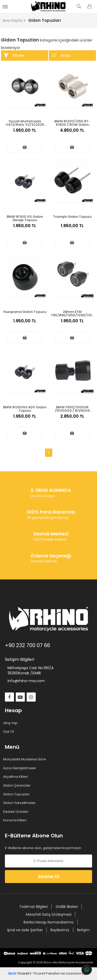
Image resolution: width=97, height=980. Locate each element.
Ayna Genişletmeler (21, 768)
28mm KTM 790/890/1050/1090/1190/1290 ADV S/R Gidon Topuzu (72, 313)
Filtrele (14, 55)
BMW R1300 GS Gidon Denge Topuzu (25, 218)
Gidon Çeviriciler (18, 786)
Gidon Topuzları (17, 794)
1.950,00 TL (25, 133)
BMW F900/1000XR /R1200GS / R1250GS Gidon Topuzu (72, 408)
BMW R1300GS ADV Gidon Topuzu (25, 408)
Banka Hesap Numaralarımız (49, 922)
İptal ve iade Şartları (25, 930)
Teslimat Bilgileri (33, 907)
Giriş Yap (11, 723)
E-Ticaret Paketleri (45, 973)
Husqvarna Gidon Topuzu (25, 312)
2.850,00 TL (72, 419)
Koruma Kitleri (16, 820)
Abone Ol (49, 876)
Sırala (61, 55)
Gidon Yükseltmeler (20, 803)
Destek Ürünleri (17, 812)
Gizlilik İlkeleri (67, 907)
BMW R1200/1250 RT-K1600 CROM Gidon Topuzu (72, 122)
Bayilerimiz (60, 930)
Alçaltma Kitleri (16, 777)
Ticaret (18, 973)
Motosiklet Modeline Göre (25, 759)
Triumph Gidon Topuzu (72, 217)
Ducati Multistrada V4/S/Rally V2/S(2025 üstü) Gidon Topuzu (25, 122)
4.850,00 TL (72, 133)
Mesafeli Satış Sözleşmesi (49, 914)
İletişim (83, 930)
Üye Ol (9, 732)
